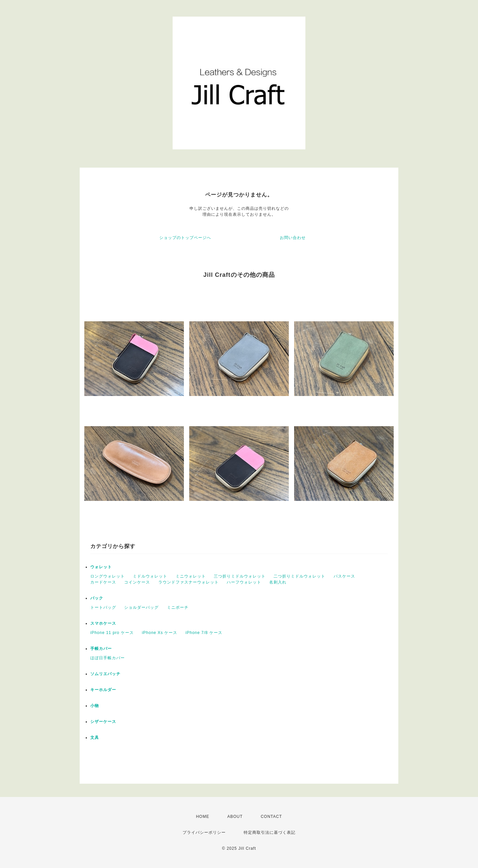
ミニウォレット (191, 576)
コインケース (137, 582)
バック (97, 598)
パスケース (344, 576)
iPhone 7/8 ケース (204, 633)
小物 (95, 706)
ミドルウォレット (150, 576)
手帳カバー (101, 649)
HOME (202, 817)
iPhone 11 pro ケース (112, 633)
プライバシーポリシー (204, 832)
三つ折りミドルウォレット (240, 576)
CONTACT (271, 817)
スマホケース (103, 623)
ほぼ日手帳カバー (108, 658)
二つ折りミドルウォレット (299, 576)
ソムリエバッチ (105, 674)
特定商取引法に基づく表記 (270, 832)
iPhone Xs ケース (159, 633)
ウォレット (101, 567)
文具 (95, 738)
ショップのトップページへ (185, 238)
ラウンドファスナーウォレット (189, 582)
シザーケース (103, 722)
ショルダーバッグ (141, 607)
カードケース (103, 582)
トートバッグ (103, 607)
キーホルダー (103, 690)
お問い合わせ (293, 238)
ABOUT (235, 817)
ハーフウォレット (244, 582)
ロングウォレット (108, 576)
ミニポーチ (178, 607)
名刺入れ (278, 582)
